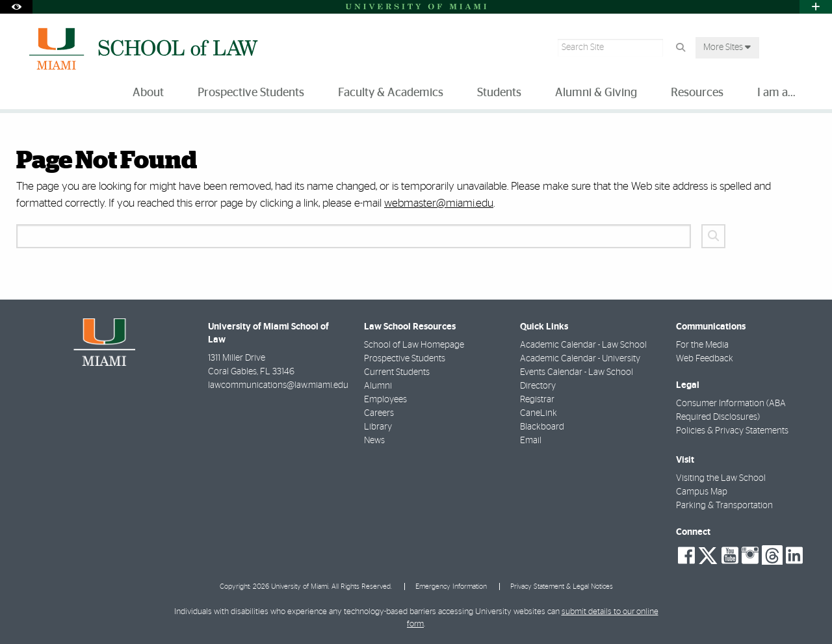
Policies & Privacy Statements (732, 431)
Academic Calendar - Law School (583, 345)
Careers (379, 413)
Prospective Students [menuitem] (251, 93)
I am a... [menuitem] (776, 93)
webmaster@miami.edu (439, 203)
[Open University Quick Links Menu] (816, 7)
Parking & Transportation (724, 506)
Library (378, 427)
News (374, 441)
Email (531, 441)
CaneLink (539, 413)
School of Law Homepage (414, 345)
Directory (538, 386)
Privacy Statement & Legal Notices (562, 586)
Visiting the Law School (721, 478)
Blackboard (542, 427)
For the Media (702, 345)
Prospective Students (405, 359)
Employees (385, 400)
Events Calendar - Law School (577, 372)
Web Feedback (705, 359)
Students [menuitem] (499, 93)
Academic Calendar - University (580, 359)
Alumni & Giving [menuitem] (596, 93)
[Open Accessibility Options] (16, 7)
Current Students (397, 372)
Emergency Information (451, 586)
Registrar (537, 400)
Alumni (378, 386)
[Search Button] (680, 48)
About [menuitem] (148, 93)
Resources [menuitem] (697, 93)
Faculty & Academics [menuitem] (391, 93)
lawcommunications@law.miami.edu (278, 385)
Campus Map (702, 492)
